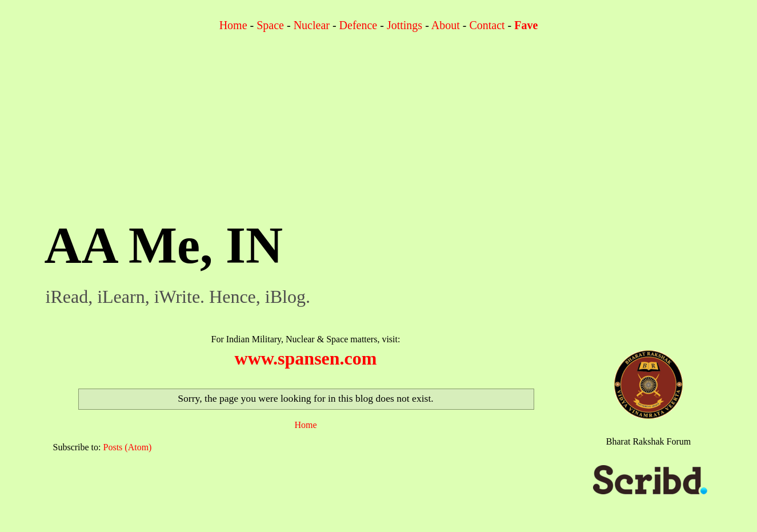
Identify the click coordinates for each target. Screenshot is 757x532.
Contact (487, 25)
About (446, 25)
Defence (359, 25)
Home (233, 25)
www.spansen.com (306, 358)
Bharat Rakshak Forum (648, 441)
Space (270, 25)
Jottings (404, 25)
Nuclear (312, 25)
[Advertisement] (379, 130)
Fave (526, 25)
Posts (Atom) (128, 447)
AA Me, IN (164, 245)
